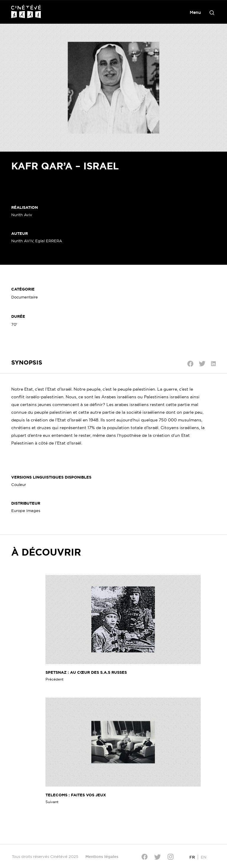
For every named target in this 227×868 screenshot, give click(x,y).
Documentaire (25, 297)
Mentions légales (102, 856)
